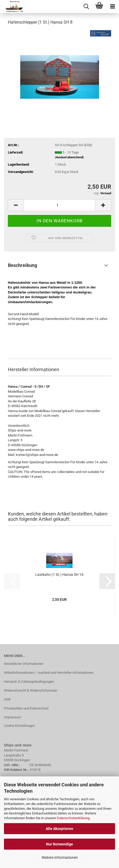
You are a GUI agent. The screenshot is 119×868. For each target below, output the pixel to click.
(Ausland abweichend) (69, 157)
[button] (16, 205)
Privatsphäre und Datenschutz (26, 708)
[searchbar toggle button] (86, 7)
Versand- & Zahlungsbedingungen (29, 682)
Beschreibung (22, 265)
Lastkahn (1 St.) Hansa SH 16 (59, 575)
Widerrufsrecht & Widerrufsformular (31, 690)
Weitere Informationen (60, 858)
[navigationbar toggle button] (112, 7)
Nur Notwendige (59, 844)
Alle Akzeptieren (59, 829)
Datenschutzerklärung (73, 818)
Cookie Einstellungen (19, 726)
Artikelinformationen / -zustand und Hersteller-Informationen (49, 673)
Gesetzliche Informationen (24, 664)
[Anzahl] (59, 205)
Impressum (12, 717)
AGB (7, 699)
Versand (106, 193)
